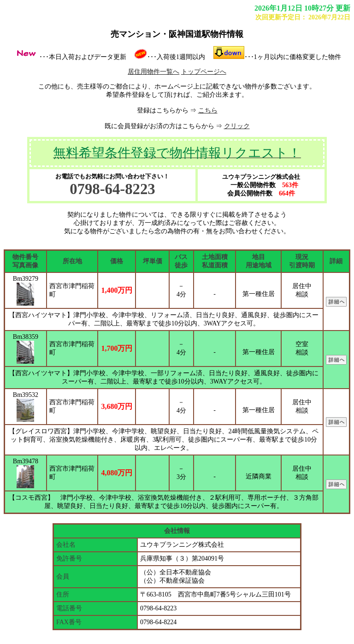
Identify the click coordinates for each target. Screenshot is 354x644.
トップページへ (204, 72)
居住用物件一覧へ (153, 72)
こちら (208, 110)
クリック (237, 126)
